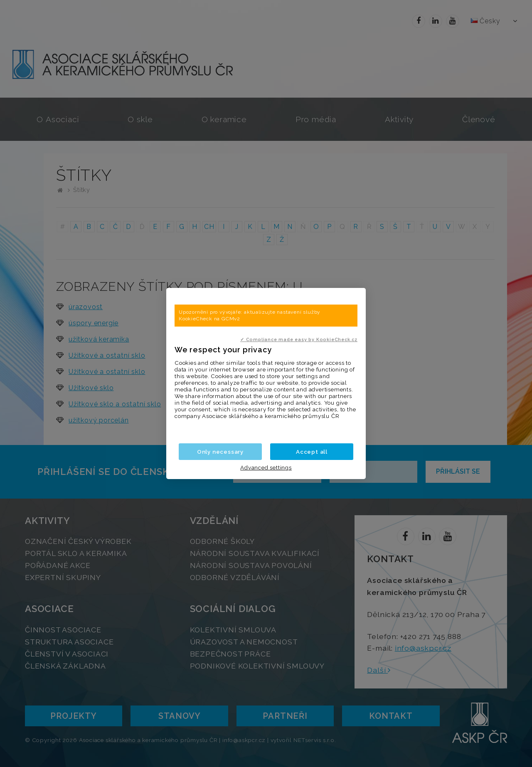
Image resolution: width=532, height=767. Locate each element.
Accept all (312, 452)
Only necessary (220, 452)
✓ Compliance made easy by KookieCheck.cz (299, 339)
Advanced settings (266, 467)
